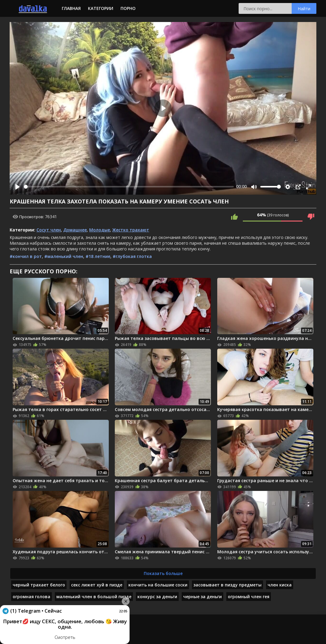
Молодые (100, 230)
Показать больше (163, 573)
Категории (101, 8)
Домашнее (75, 230)
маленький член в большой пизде (94, 597)
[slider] (129, 187)
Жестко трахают (131, 230)
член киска (280, 585)
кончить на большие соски (158, 585)
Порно (128, 8)
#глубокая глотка (132, 256)
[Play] (17, 187)
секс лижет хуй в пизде (97, 585)
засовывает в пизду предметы (227, 585)
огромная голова (31, 597)
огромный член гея (249, 597)
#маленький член (64, 256)
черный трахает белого (39, 585)
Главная (71, 8)
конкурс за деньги (157, 597)
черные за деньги (202, 597)
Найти (304, 9)
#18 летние (98, 256)
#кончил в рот (26, 256)
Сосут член (49, 230)
